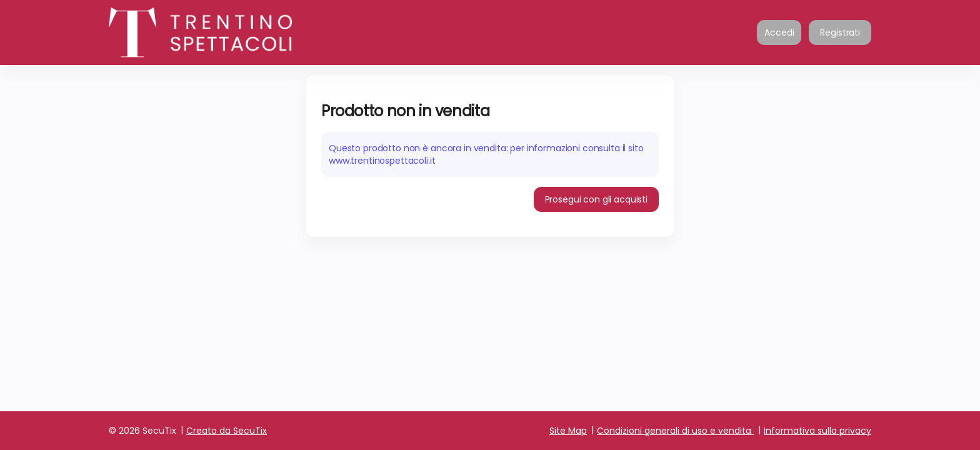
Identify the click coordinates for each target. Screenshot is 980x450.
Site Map (568, 431)
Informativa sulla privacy (817, 431)
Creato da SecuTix (227, 431)
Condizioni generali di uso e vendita (674, 431)
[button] (597, 199)
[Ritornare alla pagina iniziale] (234, 32)
